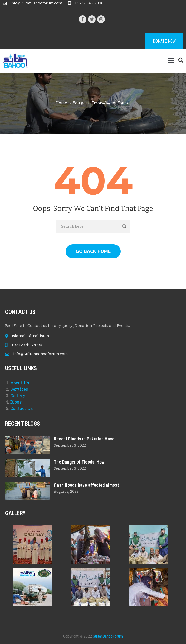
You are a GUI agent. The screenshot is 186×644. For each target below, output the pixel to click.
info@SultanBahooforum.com (36, 3)
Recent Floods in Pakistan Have (84, 439)
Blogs (16, 402)
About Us (20, 383)
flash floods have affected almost (86, 485)
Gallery (18, 395)
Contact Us (21, 408)
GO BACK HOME (93, 251)
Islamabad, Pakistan (30, 336)
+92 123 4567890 (89, 3)
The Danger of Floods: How (79, 462)
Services (19, 389)
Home (61, 103)
